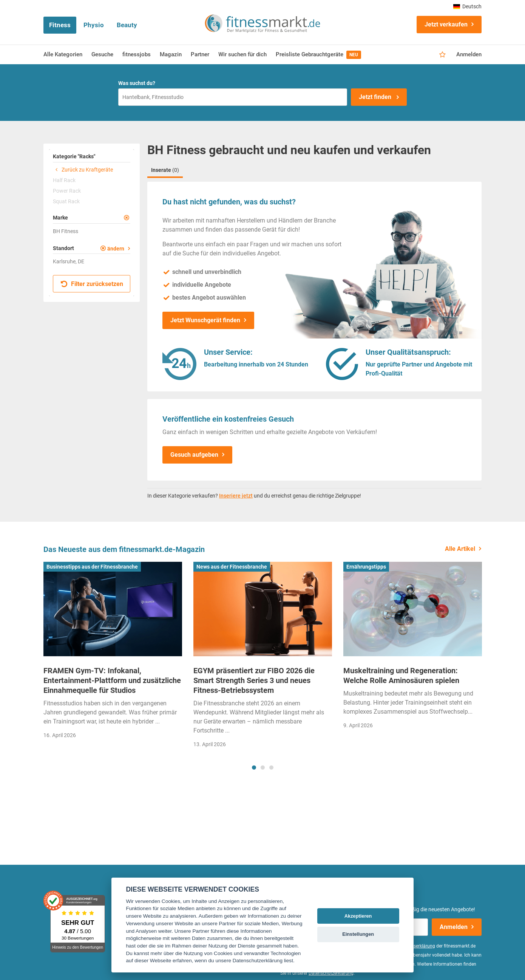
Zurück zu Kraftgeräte (83, 170)
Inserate (165, 170)
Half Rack (64, 180)
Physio (94, 25)
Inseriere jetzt (236, 496)
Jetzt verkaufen (446, 24)
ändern (116, 249)
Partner (200, 54)
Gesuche (102, 54)
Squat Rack (66, 201)
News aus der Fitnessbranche (232, 567)
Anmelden (469, 54)
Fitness (60, 25)
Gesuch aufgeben (194, 455)
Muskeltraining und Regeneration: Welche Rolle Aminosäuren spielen (401, 675)
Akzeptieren (358, 916)
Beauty (127, 25)
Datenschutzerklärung (331, 973)
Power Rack (67, 191)
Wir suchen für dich (242, 54)
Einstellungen (358, 934)
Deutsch (467, 6)
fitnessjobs (137, 54)
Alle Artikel (460, 549)
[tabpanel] (113, 653)
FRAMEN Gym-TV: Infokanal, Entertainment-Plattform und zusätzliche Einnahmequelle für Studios (112, 680)
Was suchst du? (137, 83)
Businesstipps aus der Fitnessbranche (92, 567)
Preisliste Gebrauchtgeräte (318, 55)
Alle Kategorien (63, 54)
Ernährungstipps (366, 567)
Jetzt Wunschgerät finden (205, 320)
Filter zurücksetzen (92, 284)
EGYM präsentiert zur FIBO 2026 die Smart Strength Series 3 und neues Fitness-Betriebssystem (254, 680)
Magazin (171, 54)
